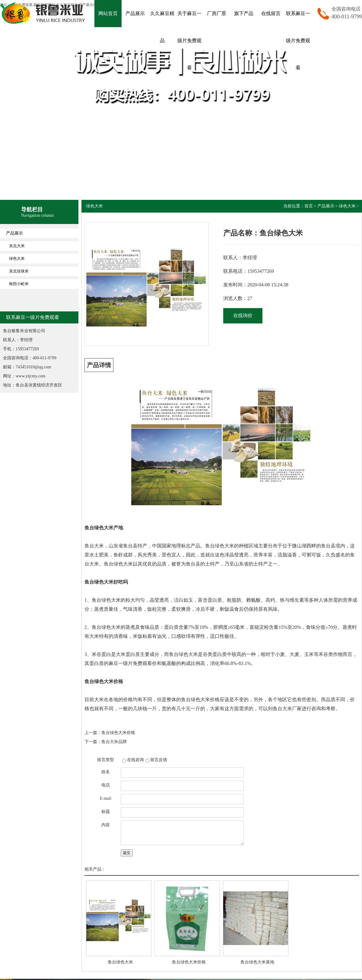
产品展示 (135, 13)
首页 (309, 206)
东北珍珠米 (19, 271)
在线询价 (243, 315)
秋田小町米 (19, 284)
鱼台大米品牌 (114, 742)
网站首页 (108, 13)
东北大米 (17, 246)
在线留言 (271, 13)
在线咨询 (135, 760)
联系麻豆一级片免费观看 (298, 41)
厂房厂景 (217, 13)
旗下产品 (244, 13)
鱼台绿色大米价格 (118, 733)
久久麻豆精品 (162, 27)
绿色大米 (17, 258)
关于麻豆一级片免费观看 (189, 41)
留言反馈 (159, 760)
